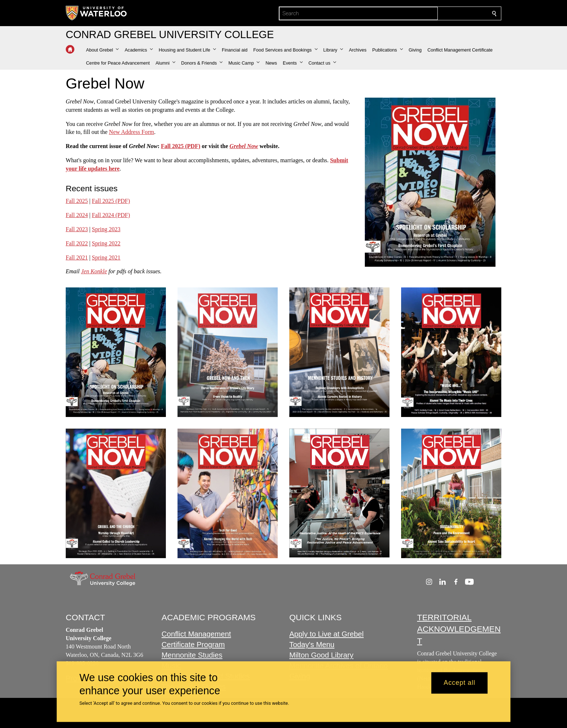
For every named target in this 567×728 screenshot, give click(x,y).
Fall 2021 (77, 257)
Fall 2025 (77, 201)
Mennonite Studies (192, 655)
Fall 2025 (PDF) (180, 146)
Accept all (459, 683)
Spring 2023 (106, 229)
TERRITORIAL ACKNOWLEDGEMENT (459, 629)
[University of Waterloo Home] (97, 13)
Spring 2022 (106, 243)
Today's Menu (312, 645)
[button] (102, 50)
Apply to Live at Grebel (327, 634)
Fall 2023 (77, 229)
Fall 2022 (77, 243)
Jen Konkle (94, 271)
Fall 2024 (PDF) (111, 215)
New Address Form (131, 132)
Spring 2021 (106, 257)
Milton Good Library (321, 655)
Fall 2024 (77, 215)
